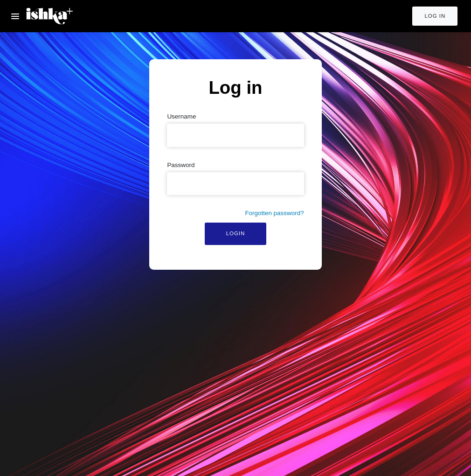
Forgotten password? (274, 213)
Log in (435, 16)
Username (181, 116)
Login (236, 233)
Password (181, 165)
